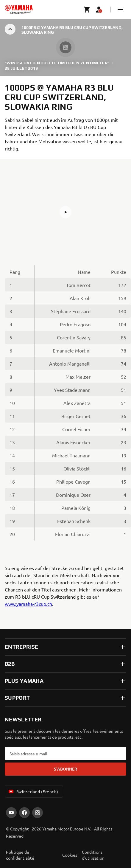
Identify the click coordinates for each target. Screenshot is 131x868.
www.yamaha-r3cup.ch (28, 604)
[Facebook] (24, 813)
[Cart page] (87, 10)
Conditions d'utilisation (93, 855)
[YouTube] (11, 813)
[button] (120, 10)
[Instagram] (38, 813)
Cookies (70, 855)
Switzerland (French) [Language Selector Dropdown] (33, 791)
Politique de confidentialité (20, 855)
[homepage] (19, 10)
